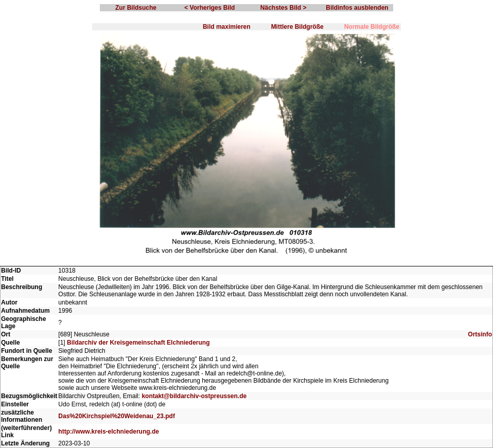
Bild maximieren (227, 27)
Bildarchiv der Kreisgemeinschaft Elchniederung (138, 343)
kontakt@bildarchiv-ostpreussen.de (194, 396)
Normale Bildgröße (372, 27)
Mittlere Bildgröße (297, 27)
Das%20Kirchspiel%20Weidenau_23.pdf (117, 416)
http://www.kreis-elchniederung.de (109, 432)
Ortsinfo (480, 334)
